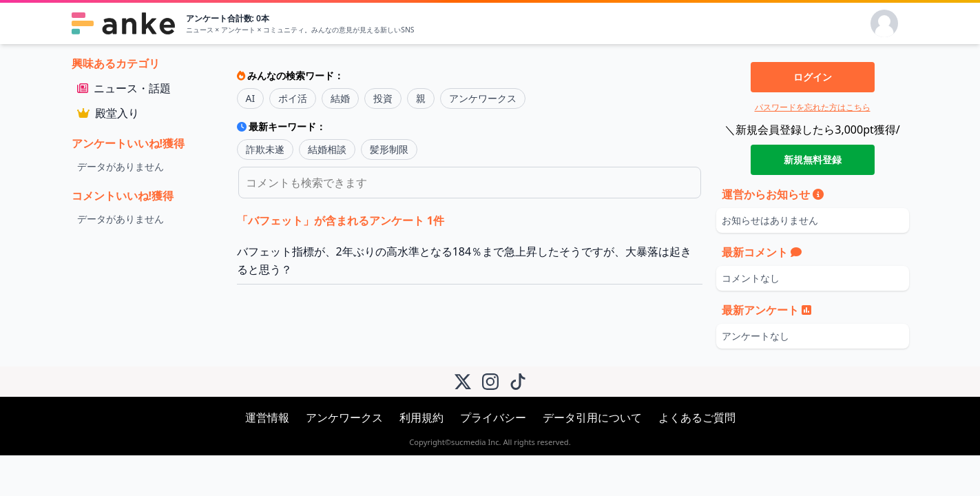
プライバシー (493, 417)
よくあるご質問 (697, 417)
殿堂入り (108, 113)
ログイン (813, 77)
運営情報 (267, 417)
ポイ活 (293, 98)
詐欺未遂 (265, 149)
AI (251, 98)
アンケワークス (483, 98)
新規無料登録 (813, 159)
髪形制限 (389, 149)
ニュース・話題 (124, 88)
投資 (383, 98)
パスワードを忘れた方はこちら (813, 107)
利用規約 (421, 417)
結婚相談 (327, 149)
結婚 (340, 98)
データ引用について (592, 417)
